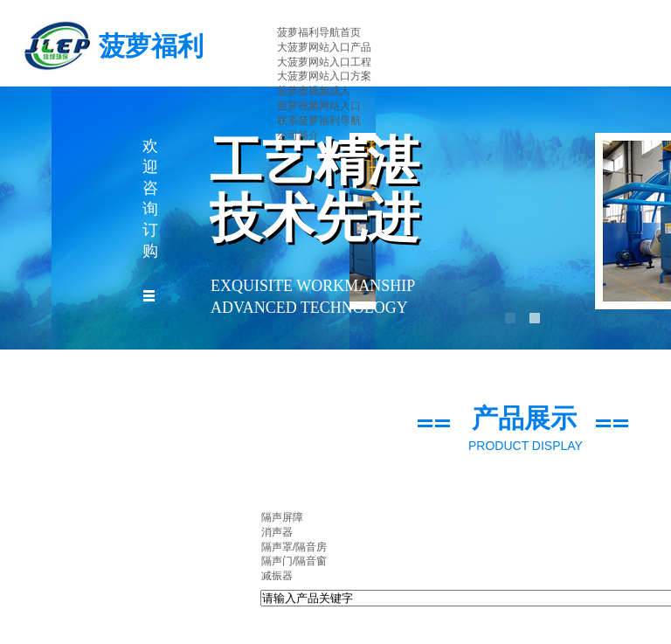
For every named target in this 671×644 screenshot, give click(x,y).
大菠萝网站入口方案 (324, 76)
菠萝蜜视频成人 (314, 91)
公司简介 (298, 135)
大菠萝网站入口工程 (324, 62)
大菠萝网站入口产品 (324, 47)
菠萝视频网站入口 (319, 106)
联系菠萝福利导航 (319, 121)
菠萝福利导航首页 (319, 32)
